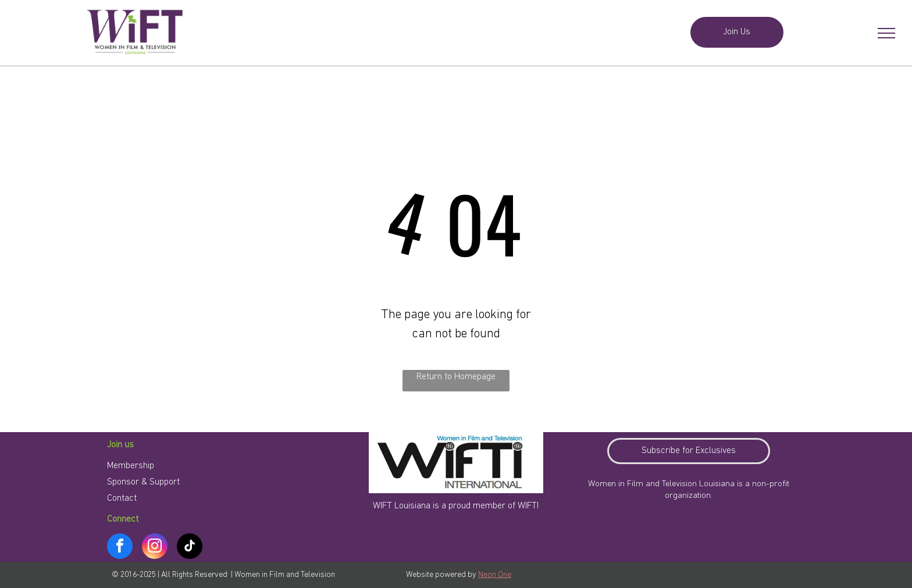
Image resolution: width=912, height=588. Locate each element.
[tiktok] (190, 548)
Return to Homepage (456, 377)
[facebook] (120, 548)
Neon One (495, 575)
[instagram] (155, 548)
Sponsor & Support (143, 482)
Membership (131, 466)
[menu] (886, 33)
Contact (122, 498)
